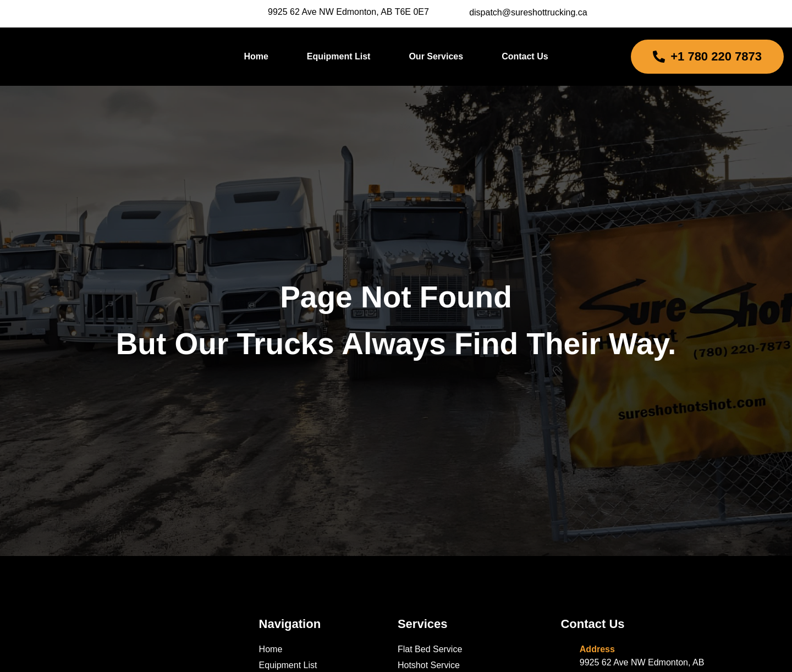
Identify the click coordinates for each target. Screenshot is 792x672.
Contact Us (525, 56)
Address (597, 649)
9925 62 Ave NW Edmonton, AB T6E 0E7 (348, 12)
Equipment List (339, 56)
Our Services (436, 56)
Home (256, 56)
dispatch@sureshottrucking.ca (528, 12)
